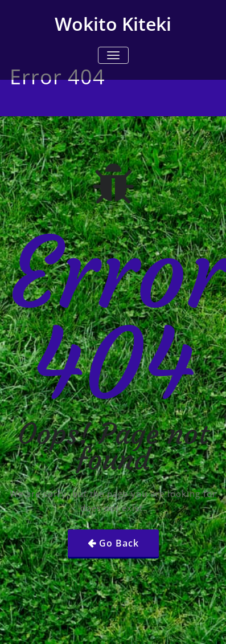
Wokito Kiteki (113, 24)
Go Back (119, 543)
